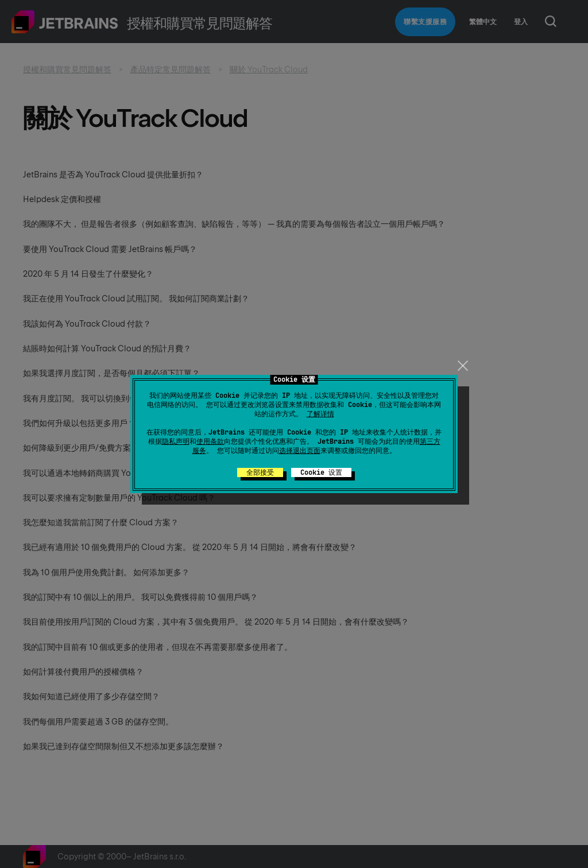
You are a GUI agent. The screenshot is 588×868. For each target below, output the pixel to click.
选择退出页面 (300, 451)
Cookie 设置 (321, 472)
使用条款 (210, 441)
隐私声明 (176, 441)
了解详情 (320, 414)
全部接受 (260, 472)
